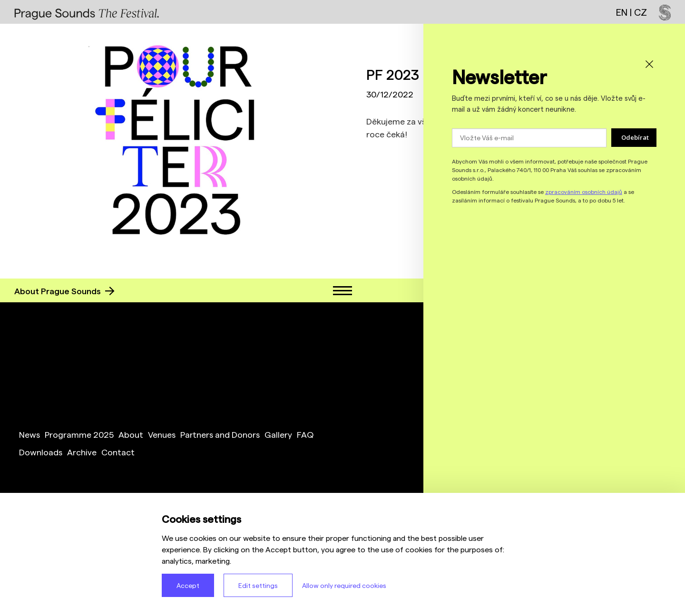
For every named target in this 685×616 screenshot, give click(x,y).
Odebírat (635, 137)
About (131, 434)
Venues (162, 434)
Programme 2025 (79, 434)
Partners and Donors (220, 434)
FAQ (305, 434)
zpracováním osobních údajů (584, 192)
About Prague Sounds (64, 291)
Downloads (41, 452)
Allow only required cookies (344, 585)
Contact (118, 452)
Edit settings (258, 585)
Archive (82, 452)
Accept (188, 585)
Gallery (278, 434)
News (29, 434)
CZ (641, 12)
